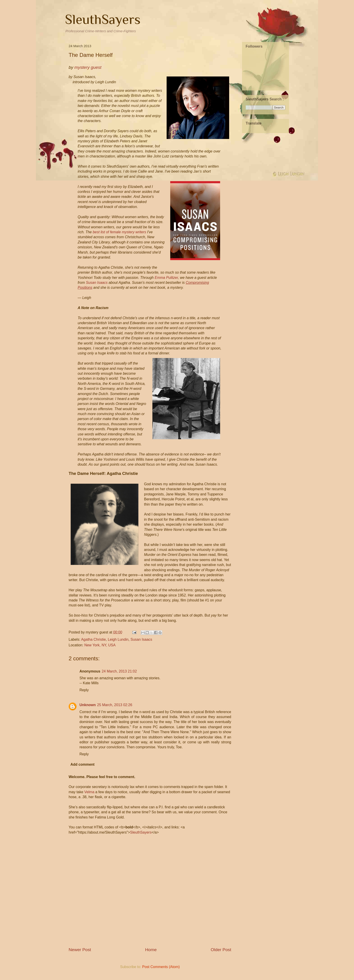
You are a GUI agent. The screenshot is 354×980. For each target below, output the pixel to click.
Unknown (88, 705)
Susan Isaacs (97, 283)
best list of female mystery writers (120, 232)
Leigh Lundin (118, 639)
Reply (84, 690)
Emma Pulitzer (166, 278)
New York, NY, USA (100, 645)
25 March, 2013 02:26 (115, 705)
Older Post (221, 950)
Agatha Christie (93, 639)
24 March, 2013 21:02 (119, 671)
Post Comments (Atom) (161, 967)
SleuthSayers (103, 19)
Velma (89, 792)
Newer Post (80, 950)
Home (151, 950)
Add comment (83, 764)
